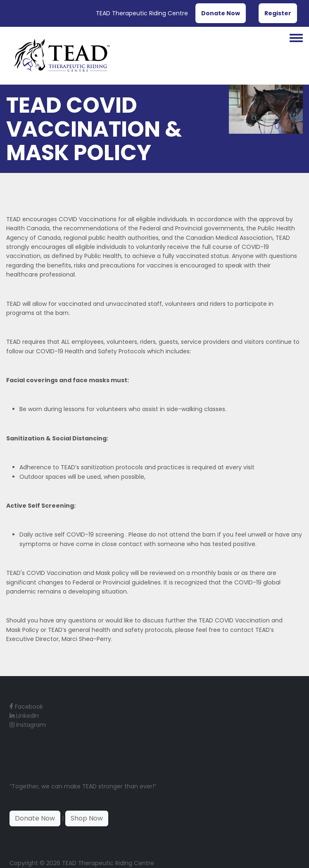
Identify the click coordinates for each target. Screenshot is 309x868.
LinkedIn (24, 716)
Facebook (26, 707)
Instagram (28, 725)
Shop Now (87, 818)
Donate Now (221, 13)
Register (278, 13)
